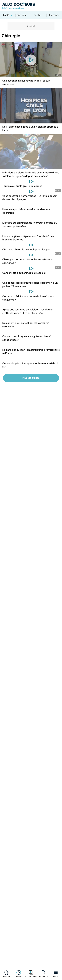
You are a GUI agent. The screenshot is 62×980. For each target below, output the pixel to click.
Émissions (54, 15)
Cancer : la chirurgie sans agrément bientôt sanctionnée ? (27, 338)
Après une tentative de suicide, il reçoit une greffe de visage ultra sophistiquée (27, 311)
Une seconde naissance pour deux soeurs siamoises (26, 82)
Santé (8, 15)
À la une (6, 976)
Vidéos (19, 976)
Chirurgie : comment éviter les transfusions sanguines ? (27, 261)
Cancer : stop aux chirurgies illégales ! (24, 273)
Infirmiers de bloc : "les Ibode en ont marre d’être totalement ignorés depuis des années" (31, 174)
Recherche (43, 976)
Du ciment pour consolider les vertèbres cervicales (26, 325)
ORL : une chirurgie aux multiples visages (26, 249)
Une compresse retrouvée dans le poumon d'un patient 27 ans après (30, 284)
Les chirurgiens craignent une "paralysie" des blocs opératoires (28, 238)
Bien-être (23, 15)
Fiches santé (31, 976)
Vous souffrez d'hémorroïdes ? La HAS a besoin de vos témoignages (30, 198)
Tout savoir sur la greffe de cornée (22, 186)
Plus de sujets (31, 378)
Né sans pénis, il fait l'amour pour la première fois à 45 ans (31, 351)
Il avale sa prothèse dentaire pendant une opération (26, 211)
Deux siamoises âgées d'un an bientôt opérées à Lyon (30, 128)
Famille (39, 15)
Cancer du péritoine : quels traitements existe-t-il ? (31, 365)
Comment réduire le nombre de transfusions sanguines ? (28, 298)
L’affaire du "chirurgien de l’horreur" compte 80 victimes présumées (30, 224)
